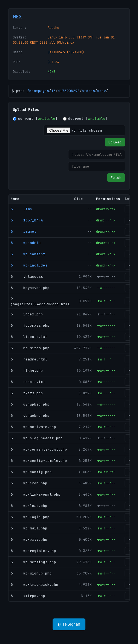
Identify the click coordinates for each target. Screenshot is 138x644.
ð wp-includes (29, 265)
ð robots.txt (28, 382)
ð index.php (27, 314)
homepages (39, 91)
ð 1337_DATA (27, 220)
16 (53, 91)
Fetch (116, 178)
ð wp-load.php (29, 506)
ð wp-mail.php (29, 528)
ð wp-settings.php (33, 562)
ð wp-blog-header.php (37, 438)
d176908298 (69, 91)
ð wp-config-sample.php (39, 461)
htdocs (88, 91)
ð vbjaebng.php (30, 416)
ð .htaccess (27, 277)
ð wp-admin (26, 243)
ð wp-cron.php (29, 483)
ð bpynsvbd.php (30, 288)
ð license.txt (29, 337)
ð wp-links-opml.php (36, 494)
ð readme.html (29, 359)
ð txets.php (27, 393)
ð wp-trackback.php (34, 585)
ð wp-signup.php (31, 573)
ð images (24, 231)
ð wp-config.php (31, 472)
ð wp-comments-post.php (39, 449)
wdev (102, 91)
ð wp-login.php (30, 517)
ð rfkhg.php (27, 370)
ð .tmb (21, 209)
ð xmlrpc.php (28, 596)
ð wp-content (28, 254)
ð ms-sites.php (30, 348)
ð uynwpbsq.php (30, 404)
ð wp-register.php (33, 551)
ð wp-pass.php (29, 539)
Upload (115, 142)
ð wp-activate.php (33, 427)
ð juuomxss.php (30, 325)
